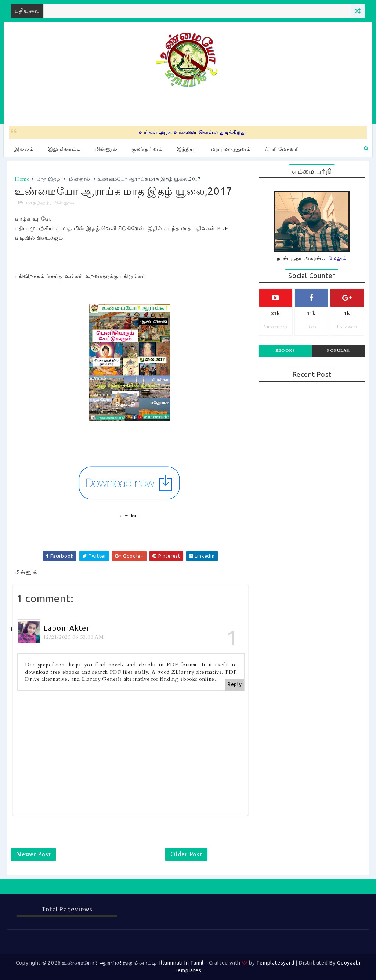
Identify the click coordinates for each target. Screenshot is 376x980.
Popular (338, 351)
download (129, 516)
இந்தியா (187, 149)
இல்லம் (24, 149)
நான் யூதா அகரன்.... (312, 258)
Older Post (186, 855)
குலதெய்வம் (147, 149)
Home (22, 179)
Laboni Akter (66, 628)
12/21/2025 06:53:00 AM (74, 637)
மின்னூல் (106, 149)
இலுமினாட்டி (64, 149)
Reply (235, 684)
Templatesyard (275, 963)
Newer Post (33, 855)
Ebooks (285, 351)
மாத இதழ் (48, 179)
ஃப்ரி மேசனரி (282, 149)
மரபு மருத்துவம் (231, 149)
